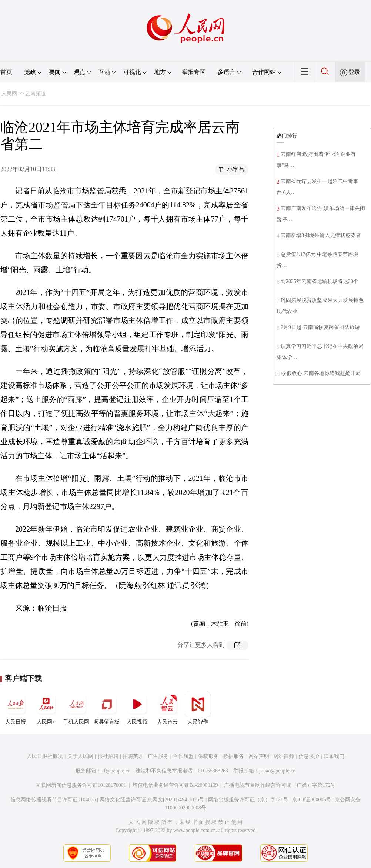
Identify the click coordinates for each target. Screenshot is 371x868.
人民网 (9, 94)
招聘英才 (133, 756)
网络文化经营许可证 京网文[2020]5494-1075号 (152, 800)
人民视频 (137, 708)
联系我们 (334, 756)
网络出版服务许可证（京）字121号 (248, 800)
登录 (354, 72)
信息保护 (309, 756)
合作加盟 (183, 756)
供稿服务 (208, 756)
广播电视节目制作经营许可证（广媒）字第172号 (280, 785)
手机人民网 (76, 708)
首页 (6, 72)
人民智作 (198, 708)
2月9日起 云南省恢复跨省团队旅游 (320, 327)
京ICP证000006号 (312, 800)
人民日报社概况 (45, 756)
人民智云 (167, 708)
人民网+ (46, 708)
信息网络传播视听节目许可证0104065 (53, 800)
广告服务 (158, 756)
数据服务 (234, 756)
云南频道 (36, 94)
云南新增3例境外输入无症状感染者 (321, 235)
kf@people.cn (116, 771)
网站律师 (284, 756)
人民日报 (16, 708)
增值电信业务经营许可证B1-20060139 (175, 785)
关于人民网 (80, 756)
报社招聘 (108, 756)
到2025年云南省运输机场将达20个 (320, 281)
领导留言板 (107, 708)
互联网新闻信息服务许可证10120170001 (81, 785)
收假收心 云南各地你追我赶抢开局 (321, 373)
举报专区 (194, 72)
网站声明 (259, 756)
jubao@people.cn (277, 771)
